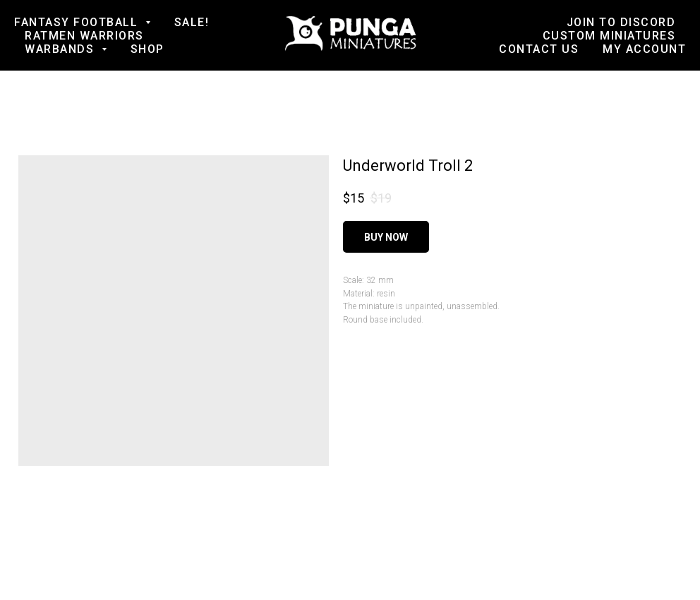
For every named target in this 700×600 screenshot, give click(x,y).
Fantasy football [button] (78, 22)
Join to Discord (621, 22)
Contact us (539, 49)
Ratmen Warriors (84, 36)
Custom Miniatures (609, 36)
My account (644, 49)
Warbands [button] (61, 49)
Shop (147, 49)
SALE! (192, 22)
